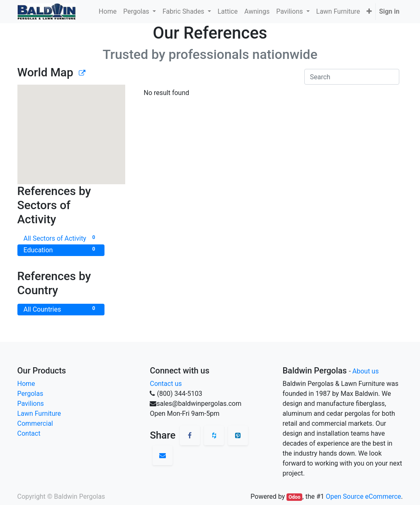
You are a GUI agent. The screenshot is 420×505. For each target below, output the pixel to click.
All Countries (61, 309)
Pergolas (30, 394)
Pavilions (31, 404)
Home (26, 384)
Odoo (295, 497)
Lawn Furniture (39, 414)
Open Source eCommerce (364, 496)
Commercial (35, 423)
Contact (29, 433)
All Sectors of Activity (61, 238)
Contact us (166, 384)
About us (366, 371)
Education (61, 250)
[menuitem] (108, 12)
